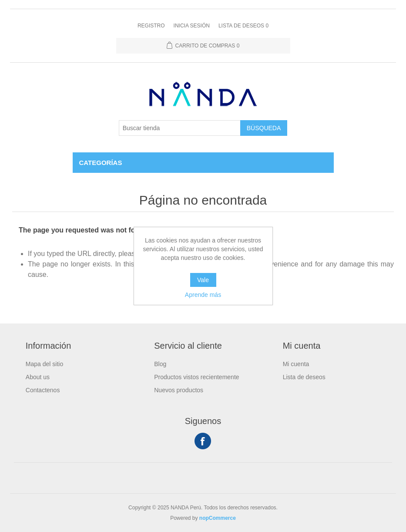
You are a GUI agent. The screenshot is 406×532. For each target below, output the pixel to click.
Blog (160, 364)
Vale (203, 280)
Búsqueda (264, 128)
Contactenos (43, 390)
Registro (151, 26)
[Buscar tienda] (180, 128)
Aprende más (203, 295)
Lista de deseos (304, 377)
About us (38, 377)
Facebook (203, 441)
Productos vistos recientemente (196, 377)
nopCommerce (218, 518)
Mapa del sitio (44, 364)
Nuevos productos (179, 390)
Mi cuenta (296, 364)
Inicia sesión (192, 26)
